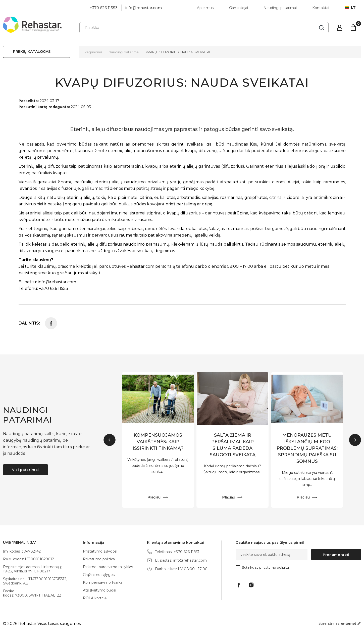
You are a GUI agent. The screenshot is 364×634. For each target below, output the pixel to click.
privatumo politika (274, 567)
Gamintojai (239, 8)
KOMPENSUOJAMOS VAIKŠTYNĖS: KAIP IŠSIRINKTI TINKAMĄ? (158, 442)
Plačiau (154, 497)
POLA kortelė (95, 598)
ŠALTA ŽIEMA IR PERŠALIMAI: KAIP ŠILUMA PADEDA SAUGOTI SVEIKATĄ (233, 445)
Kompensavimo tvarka (103, 582)
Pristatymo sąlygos (100, 551)
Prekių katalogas (32, 52)
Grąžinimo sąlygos (99, 575)
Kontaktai (321, 8)
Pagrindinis (93, 52)
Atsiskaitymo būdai (99, 590)
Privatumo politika (99, 559)
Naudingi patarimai (280, 8)
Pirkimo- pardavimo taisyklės (108, 567)
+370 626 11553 (104, 8)
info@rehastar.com (144, 8)
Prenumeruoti (336, 555)
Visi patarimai (25, 470)
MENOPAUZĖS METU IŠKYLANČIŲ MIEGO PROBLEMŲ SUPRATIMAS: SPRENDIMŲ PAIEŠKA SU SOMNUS (307, 448)
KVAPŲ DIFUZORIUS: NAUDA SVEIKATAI (178, 52)
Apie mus (205, 8)
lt (350, 8)
